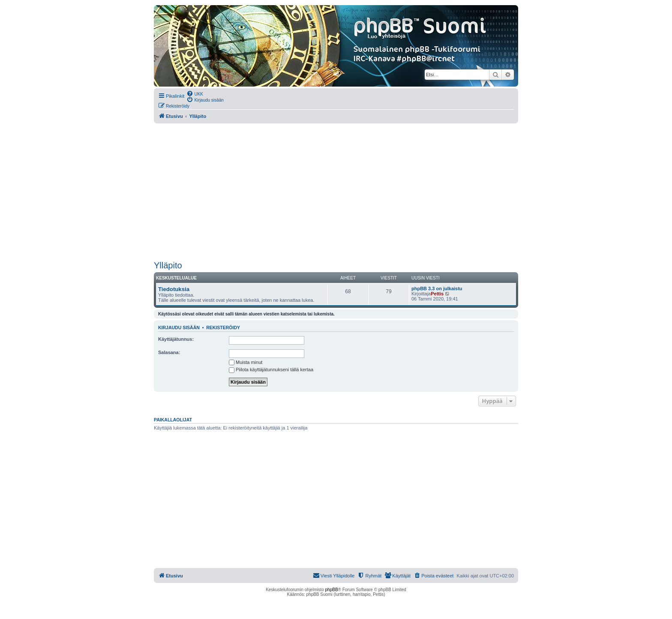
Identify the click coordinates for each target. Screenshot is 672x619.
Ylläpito (168, 265)
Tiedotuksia (174, 289)
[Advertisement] (336, 192)
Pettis (437, 294)
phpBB (332, 590)
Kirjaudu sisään (179, 328)
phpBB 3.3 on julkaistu (437, 288)
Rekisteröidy (223, 328)
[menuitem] (195, 93)
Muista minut (246, 362)
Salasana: (169, 352)
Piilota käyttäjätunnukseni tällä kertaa (271, 370)
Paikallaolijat (173, 420)
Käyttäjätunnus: (176, 339)
